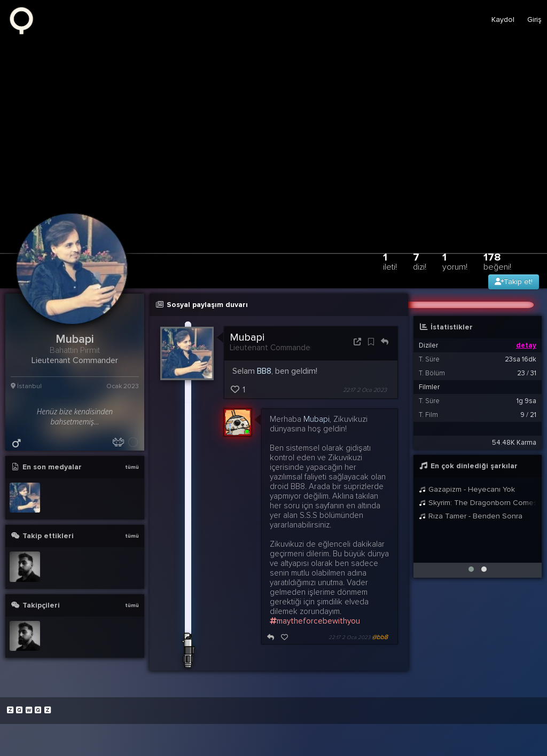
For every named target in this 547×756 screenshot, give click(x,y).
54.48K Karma (514, 443)
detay (526, 345)
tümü (132, 467)
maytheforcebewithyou (315, 621)
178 (497, 261)
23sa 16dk (521, 359)
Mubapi (247, 337)
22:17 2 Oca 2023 (365, 390)
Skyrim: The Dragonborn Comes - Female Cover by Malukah (478, 503)
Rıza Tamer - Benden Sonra (471, 516)
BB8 (264, 371)
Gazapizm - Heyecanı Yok (467, 489)
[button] (471, 569)
